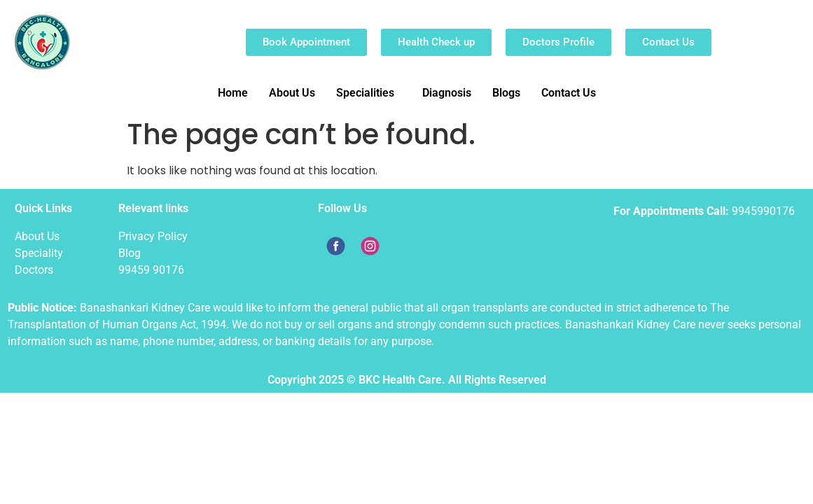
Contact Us (569, 93)
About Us (292, 93)
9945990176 (763, 211)
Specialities (365, 93)
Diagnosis (447, 93)
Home (233, 93)
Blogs (506, 93)
